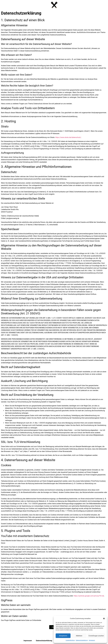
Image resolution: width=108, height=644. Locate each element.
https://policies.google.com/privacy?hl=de (89, 596)
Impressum (92, 640)
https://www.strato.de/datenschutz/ (68, 137)
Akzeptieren (63, 636)
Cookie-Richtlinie (70, 640)
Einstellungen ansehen (96, 636)
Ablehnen (79, 636)
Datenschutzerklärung (82, 640)
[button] (104, 619)
